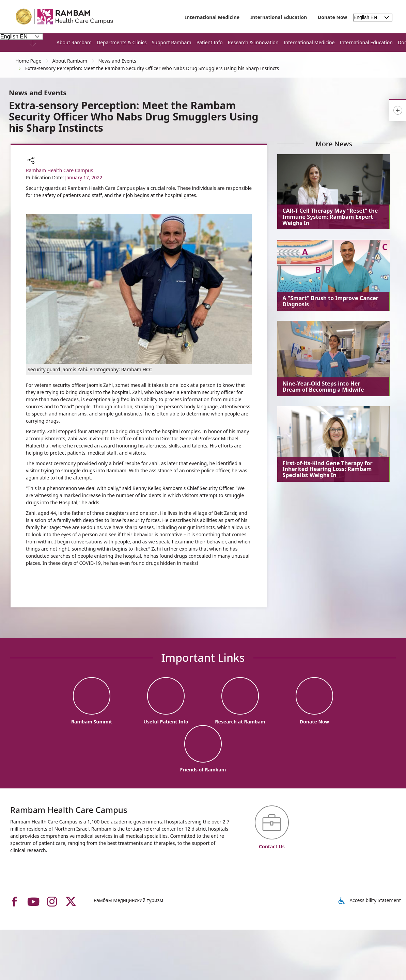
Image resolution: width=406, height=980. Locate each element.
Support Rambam (172, 42)
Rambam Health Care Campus (59, 170)
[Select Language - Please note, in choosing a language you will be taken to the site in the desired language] (21, 36)
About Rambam (74, 42)
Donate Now (332, 17)
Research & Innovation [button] (253, 42)
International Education (279, 17)
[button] (31, 161)
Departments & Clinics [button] (122, 42)
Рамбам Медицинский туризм (128, 900)
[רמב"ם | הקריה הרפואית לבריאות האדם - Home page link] (65, 17)
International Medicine (212, 17)
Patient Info (210, 42)
